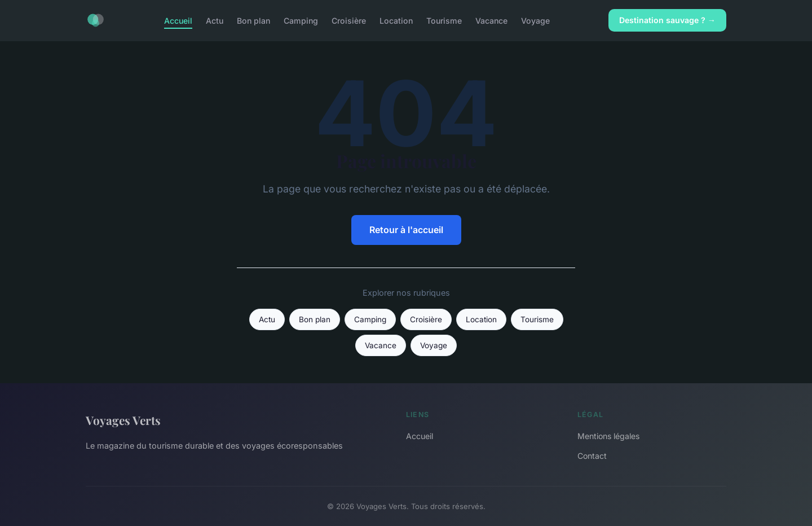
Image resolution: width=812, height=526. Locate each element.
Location (396, 20)
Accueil (178, 20)
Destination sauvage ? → (667, 20)
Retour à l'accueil (406, 230)
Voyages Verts (123, 420)
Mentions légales (608, 436)
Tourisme (444, 20)
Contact (592, 456)
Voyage (535, 20)
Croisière (349, 20)
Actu (215, 20)
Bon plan (253, 20)
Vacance (491, 20)
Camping (301, 20)
